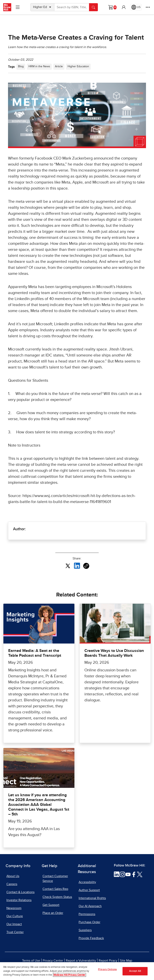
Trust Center (15, 932)
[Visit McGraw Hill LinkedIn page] (117, 874)
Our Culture (15, 916)
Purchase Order (89, 922)
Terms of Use (31, 961)
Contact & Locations (20, 892)
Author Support (89, 890)
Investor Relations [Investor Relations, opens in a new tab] (19, 900)
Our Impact (14, 924)
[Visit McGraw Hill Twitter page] (140, 874)
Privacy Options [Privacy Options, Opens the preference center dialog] (107, 971)
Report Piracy (108, 961)
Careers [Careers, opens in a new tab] (12, 884)
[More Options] (148, 7)
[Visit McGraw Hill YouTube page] (128, 874)
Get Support (51, 905)
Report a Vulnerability (81, 961)
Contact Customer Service (55, 879)
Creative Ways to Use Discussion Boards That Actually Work (114, 653)
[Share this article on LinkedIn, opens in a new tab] (77, 565)
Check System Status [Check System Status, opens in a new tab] (57, 897)
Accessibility (87, 882)
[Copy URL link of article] (86, 566)
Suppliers (85, 930)
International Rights (92, 898)
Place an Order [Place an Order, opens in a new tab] (53, 913)
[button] (124, 7)
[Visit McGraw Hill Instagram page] (122, 874)
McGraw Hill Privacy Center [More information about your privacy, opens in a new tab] (69, 977)
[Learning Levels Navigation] (18, 7)
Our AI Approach (90, 906)
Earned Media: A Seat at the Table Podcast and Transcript (35, 653)
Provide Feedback (91, 938)
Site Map (126, 961)
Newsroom (14, 908)
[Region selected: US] (136, 7)
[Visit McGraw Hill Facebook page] (134, 874)
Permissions (87, 914)
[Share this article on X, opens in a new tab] (68, 565)
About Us (13, 876)
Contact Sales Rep (55, 889)
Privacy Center (53, 961)
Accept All (135, 973)
